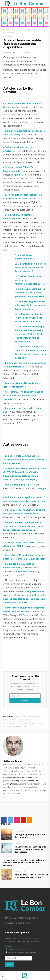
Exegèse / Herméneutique (25, 30)
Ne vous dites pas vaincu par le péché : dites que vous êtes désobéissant (30, 849)
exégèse (29, 720)
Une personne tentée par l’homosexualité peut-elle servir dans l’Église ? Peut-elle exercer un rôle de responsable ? (30, 334)
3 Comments (27, 52)
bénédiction (22, 716)
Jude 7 (18, 175)
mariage (24, 723)
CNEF (38, 716)
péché (23, 726)
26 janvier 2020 (21, 831)
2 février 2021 (20, 872)
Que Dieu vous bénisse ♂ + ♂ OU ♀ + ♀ (25, 485)
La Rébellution (24, 571)
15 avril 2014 (7, 857)
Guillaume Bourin (13, 52)
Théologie (9, 33)
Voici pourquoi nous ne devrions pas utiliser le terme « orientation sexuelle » (23, 396)
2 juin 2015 (7, 36)
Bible (32, 716)
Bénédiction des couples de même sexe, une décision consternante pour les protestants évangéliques (23, 526)
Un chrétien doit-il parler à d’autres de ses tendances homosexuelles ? (31, 267)
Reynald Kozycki (28, 480)
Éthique (7, 30)
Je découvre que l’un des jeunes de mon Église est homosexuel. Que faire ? (29, 318)
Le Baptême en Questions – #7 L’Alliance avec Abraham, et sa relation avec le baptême (23, 863)
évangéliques (17, 720)
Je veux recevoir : (12, 946)
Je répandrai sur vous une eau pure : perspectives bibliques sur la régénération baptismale (21, 781)
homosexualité (11, 723)
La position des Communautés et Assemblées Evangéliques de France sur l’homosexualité (24, 460)
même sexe (14, 726)
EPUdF (6, 720)
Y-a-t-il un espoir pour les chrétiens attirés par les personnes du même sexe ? (30, 293)
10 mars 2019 (20, 843)
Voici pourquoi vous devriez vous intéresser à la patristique (31, 876)
